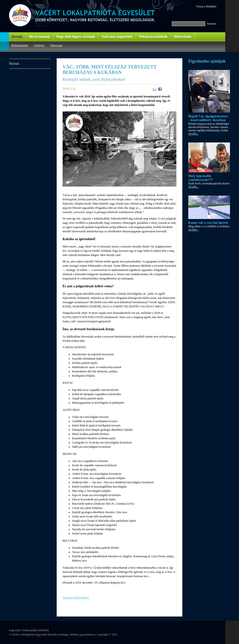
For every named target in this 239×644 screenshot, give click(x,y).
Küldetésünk (20, 46)
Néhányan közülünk (153, 37)
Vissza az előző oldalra (76, 598)
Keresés (212, 24)
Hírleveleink (183, 37)
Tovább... (193, 134)
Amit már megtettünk (117, 37)
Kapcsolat (15, 630)
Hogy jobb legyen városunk (76, 37)
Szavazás (57, 46)
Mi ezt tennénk (39, 37)
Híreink (17, 37)
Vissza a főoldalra (206, 6)
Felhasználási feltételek (36, 630)
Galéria (39, 46)
